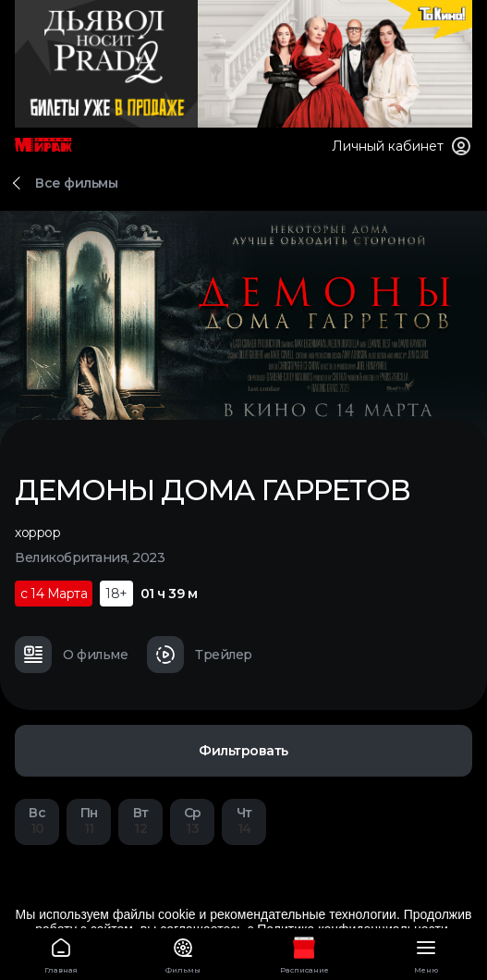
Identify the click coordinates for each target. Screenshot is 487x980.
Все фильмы (76, 183)
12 (140, 821)
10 (37, 821)
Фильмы (183, 953)
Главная (61, 953)
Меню (426, 953)
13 (192, 821)
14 (244, 821)
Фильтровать (243, 751)
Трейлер (200, 655)
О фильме (71, 655)
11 (89, 821)
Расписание (305, 953)
